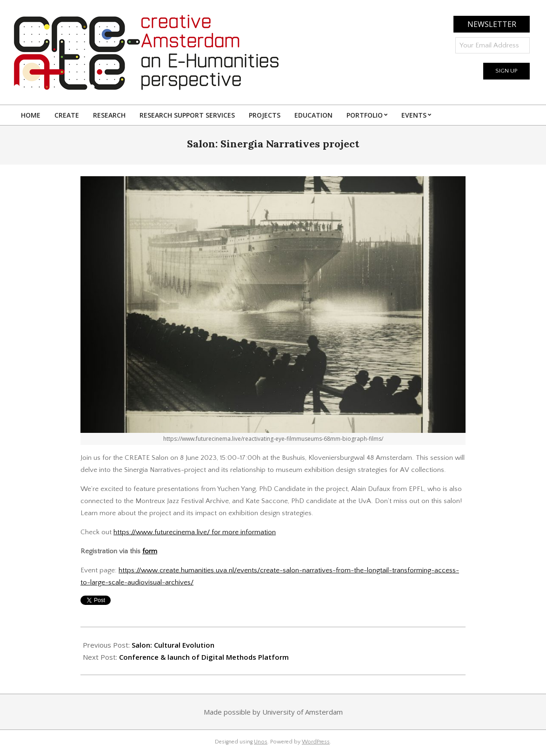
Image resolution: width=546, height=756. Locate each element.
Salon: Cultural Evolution (173, 645)
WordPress (316, 742)
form (150, 551)
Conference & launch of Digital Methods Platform (204, 657)
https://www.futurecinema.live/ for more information (195, 532)
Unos (261, 742)
